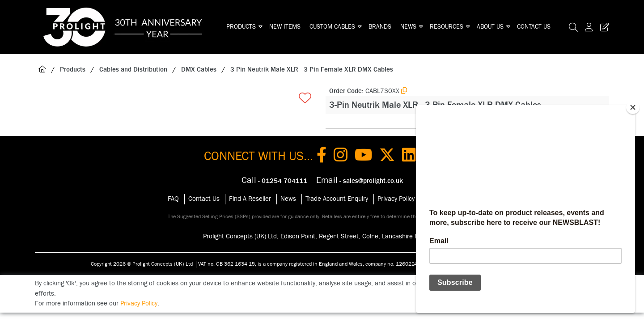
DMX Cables (199, 70)
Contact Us (534, 27)
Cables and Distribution (133, 70)
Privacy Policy (396, 199)
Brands (380, 27)
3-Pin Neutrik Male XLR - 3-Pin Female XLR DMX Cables (312, 70)
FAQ (173, 199)
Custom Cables (332, 27)
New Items (285, 27)
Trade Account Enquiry (337, 199)
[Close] (633, 107)
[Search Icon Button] (573, 27)
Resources (447, 27)
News (408, 27)
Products (241, 27)
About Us (490, 27)
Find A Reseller (250, 199)
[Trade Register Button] (603, 27)
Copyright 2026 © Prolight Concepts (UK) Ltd (142, 264)
